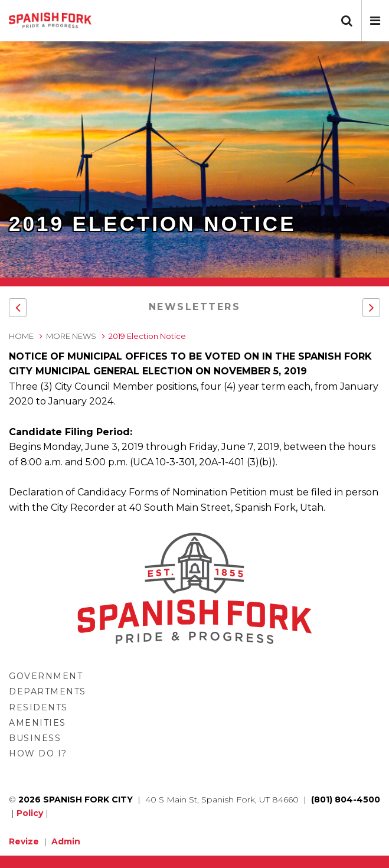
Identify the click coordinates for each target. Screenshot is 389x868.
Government (46, 676)
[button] (375, 21)
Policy (30, 813)
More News (71, 336)
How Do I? (38, 753)
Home (21, 336)
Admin (66, 841)
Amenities (37, 723)
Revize (24, 841)
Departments (48, 691)
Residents (38, 707)
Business (35, 738)
